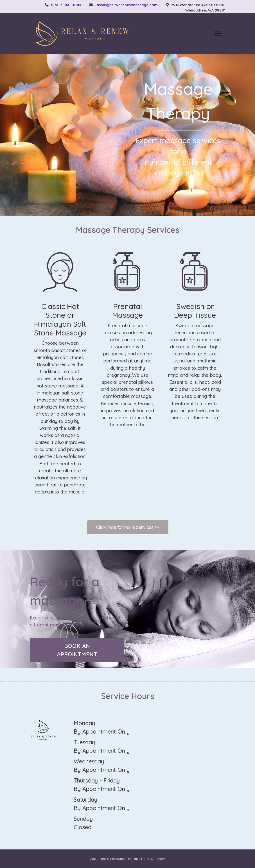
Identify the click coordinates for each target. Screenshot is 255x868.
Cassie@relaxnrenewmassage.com (126, 5)
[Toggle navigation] (218, 33)
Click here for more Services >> (128, 527)
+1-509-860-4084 (66, 5)
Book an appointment (77, 650)
